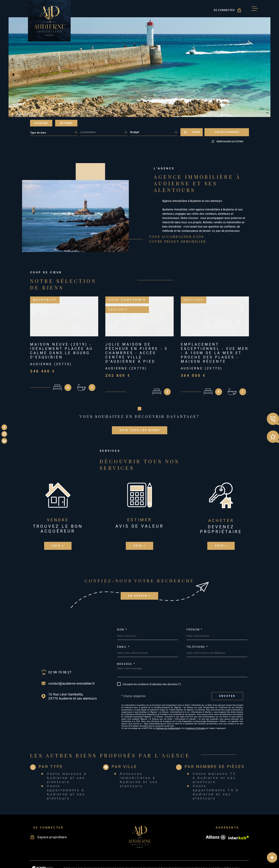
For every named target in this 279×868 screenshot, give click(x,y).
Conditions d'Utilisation (196, 711)
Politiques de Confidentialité (168, 711)
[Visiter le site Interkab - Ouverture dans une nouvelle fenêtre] (239, 820)
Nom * (122, 613)
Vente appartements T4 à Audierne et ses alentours (216, 775)
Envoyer (227, 679)
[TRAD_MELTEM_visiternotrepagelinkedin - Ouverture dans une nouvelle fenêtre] (4, 441)
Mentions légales (183, 851)
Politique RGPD (222, 851)
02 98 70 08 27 (60, 655)
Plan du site (167, 851)
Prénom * (195, 613)
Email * (123, 630)
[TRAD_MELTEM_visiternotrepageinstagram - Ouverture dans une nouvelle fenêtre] (4, 434)
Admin (198, 851)
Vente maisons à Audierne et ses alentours (67, 761)
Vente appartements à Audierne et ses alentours (66, 775)
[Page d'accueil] (49, 21)
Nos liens (208, 851)
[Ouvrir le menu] (255, 9)
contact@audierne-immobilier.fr (72, 666)
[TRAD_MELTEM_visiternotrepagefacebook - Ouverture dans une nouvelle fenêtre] (4, 427)
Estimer (66, 123)
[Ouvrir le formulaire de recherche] (192, 132)
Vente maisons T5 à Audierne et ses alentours (214, 761)
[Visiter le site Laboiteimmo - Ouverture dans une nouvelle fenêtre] (43, 851)
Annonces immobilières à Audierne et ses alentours (139, 763)
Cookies (236, 851)
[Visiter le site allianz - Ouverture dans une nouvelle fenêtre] (216, 820)
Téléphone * (197, 630)
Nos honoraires (133, 851)
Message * (126, 647)
